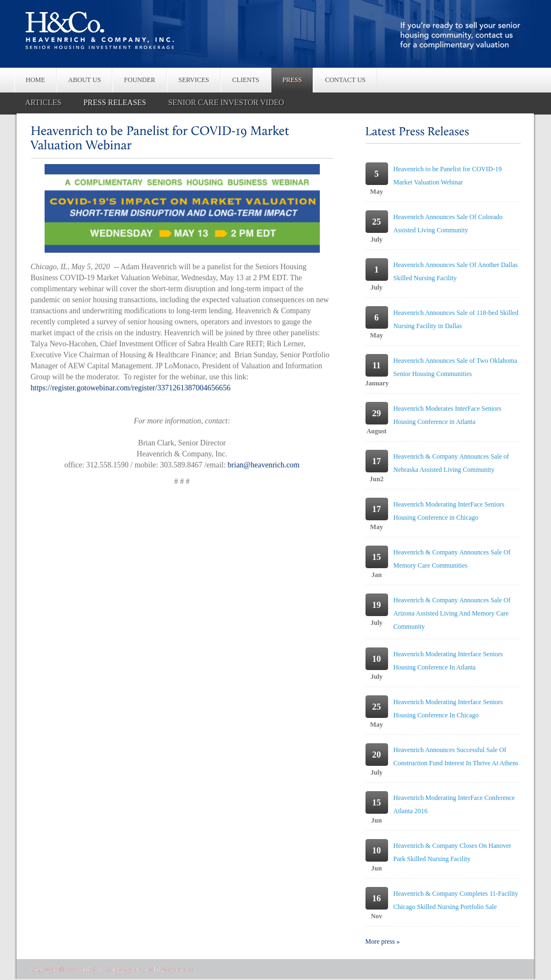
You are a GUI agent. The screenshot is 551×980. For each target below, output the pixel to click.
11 (376, 365)
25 (377, 222)
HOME (36, 80)
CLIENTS (246, 80)
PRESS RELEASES (115, 103)
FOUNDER (140, 80)
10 (377, 659)
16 (377, 898)
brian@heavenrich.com (264, 465)
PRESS (292, 80)
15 (377, 557)
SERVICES (194, 80)
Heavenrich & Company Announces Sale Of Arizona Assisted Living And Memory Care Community (452, 613)
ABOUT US (84, 80)
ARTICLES (43, 103)
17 (377, 461)
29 (377, 413)
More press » (383, 941)
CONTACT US (345, 80)
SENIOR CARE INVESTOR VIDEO (227, 103)
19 (377, 605)
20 (377, 755)
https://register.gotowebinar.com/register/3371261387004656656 (131, 388)
